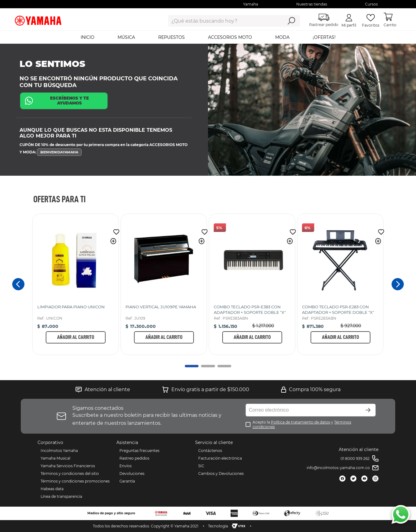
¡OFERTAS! (324, 37)
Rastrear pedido (324, 20)
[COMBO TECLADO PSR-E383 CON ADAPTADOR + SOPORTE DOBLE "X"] (252, 284)
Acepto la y (302, 424)
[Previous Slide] (18, 284)
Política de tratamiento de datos (301, 422)
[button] (113, 241)
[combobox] (221, 21)
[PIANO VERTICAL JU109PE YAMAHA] (164, 284)
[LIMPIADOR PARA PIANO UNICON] (76, 284)
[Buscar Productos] (291, 21)
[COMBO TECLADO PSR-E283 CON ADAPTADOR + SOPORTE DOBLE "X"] (340, 284)
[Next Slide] (398, 284)
